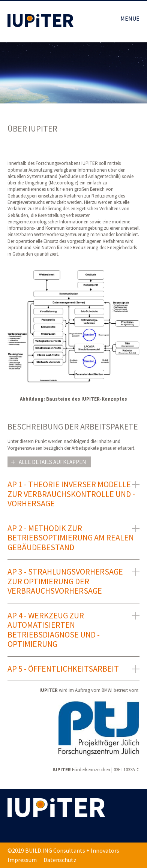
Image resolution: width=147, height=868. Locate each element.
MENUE (130, 18)
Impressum (22, 860)
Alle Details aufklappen (52, 462)
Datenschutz (60, 860)
